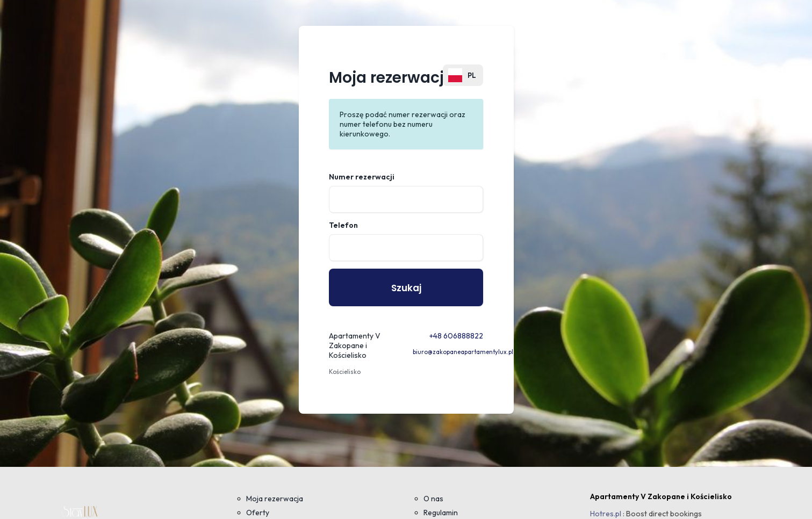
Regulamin (441, 513)
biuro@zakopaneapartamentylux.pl (463, 352)
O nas (433, 499)
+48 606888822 (456, 336)
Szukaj (406, 288)
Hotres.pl (606, 514)
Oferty (258, 513)
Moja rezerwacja (275, 499)
